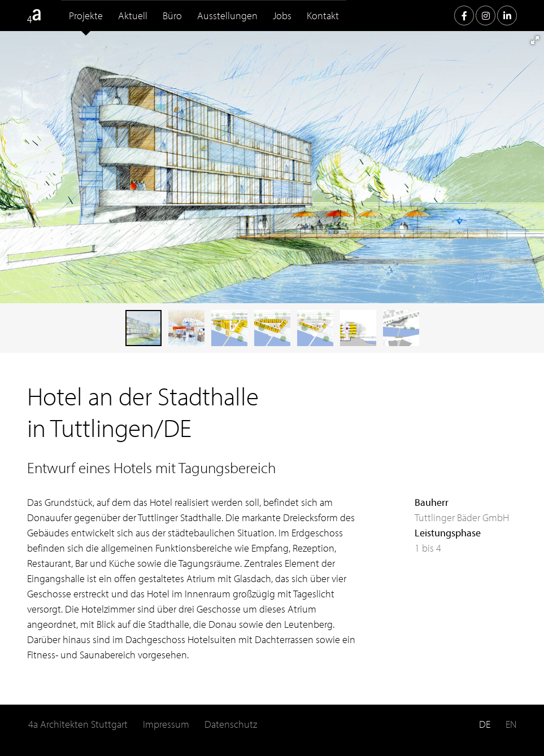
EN (511, 724)
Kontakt (323, 16)
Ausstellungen (227, 16)
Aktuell (133, 16)
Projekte (86, 16)
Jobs (282, 16)
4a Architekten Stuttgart (78, 724)
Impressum (166, 724)
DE (485, 724)
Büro (172, 16)
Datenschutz (231, 724)
